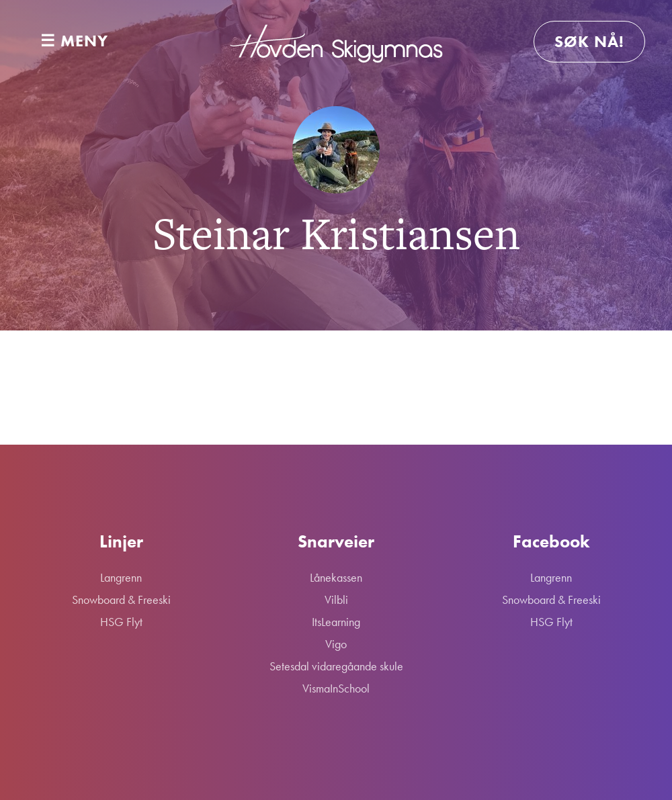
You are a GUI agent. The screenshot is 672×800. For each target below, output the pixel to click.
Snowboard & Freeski (121, 599)
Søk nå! (589, 41)
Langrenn (121, 577)
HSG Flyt (121, 622)
